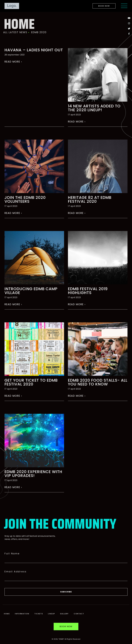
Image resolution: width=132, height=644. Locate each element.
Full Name (12, 554)
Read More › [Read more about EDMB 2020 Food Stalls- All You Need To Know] (77, 396)
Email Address (16, 572)
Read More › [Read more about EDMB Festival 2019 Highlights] (77, 304)
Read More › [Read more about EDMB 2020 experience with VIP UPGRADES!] (13, 487)
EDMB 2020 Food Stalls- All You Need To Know (98, 382)
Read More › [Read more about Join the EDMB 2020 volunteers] (13, 213)
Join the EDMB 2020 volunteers (25, 199)
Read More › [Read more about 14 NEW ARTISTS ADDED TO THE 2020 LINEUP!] (77, 122)
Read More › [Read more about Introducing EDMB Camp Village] (13, 304)
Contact (79, 614)
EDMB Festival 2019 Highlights (88, 291)
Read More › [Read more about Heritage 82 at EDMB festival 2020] (77, 213)
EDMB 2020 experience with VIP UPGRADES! (33, 474)
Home (7, 614)
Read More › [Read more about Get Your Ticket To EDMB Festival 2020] (13, 396)
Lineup (51, 614)
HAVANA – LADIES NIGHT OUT (34, 50)
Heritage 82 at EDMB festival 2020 (90, 199)
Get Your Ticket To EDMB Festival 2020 (31, 382)
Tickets (39, 614)
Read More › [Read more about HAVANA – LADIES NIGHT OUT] (13, 62)
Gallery (64, 614)
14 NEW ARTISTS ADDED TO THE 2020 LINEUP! (94, 108)
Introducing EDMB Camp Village (31, 291)
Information (22, 614)
